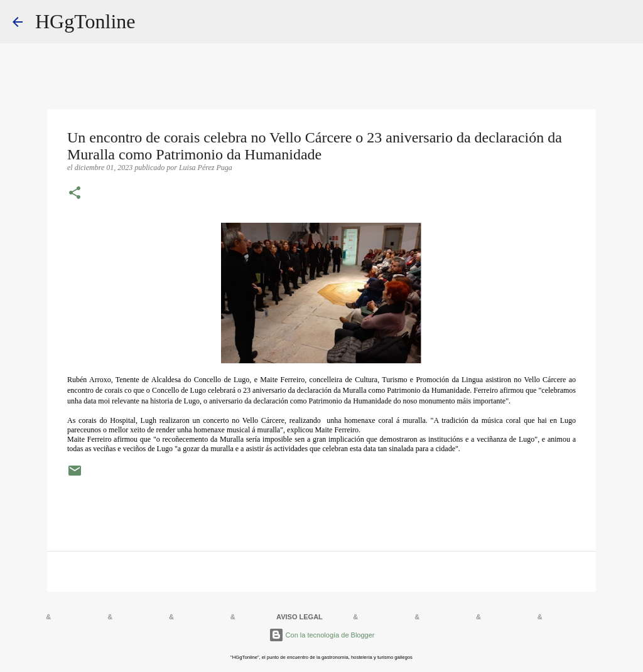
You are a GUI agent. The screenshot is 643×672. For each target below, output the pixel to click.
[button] (75, 194)
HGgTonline (85, 21)
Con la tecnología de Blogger (322, 635)
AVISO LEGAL (300, 617)
